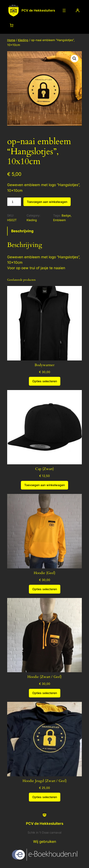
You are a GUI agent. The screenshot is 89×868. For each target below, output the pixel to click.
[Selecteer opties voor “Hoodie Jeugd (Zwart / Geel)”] (45, 797)
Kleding (23, 40)
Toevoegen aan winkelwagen (47, 202)
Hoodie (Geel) (44, 573)
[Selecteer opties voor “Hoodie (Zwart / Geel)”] (45, 693)
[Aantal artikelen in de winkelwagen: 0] (12, 25)
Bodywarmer (44, 365)
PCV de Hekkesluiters (38, 10)
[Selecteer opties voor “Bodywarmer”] (45, 381)
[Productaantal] (14, 202)
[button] (74, 59)
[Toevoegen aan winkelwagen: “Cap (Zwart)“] (44, 485)
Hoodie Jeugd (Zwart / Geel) (45, 781)
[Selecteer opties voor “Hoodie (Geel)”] (45, 589)
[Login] (77, 10)
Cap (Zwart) (44, 469)
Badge (66, 215)
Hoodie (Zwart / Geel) (44, 677)
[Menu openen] (64, 10)
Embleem (59, 220)
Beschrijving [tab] (22, 231)
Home (11, 40)
